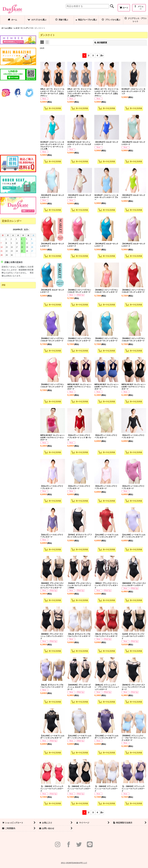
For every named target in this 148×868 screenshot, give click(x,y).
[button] (139, 8)
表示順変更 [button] (101, 43)
